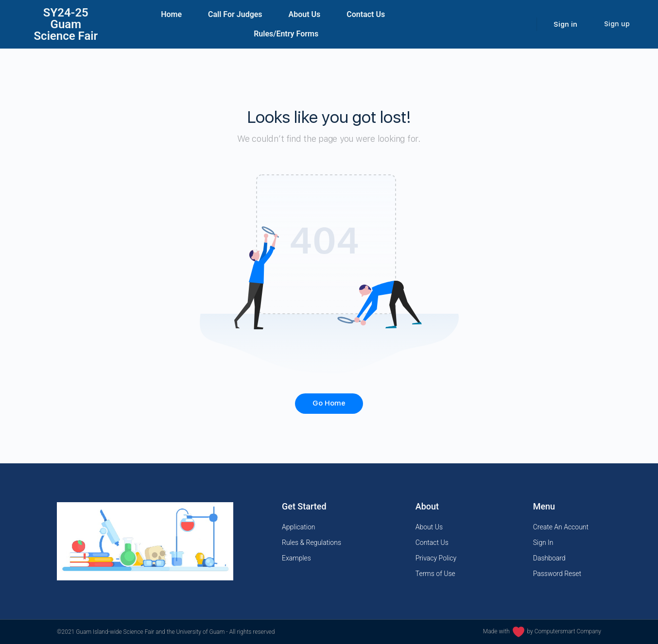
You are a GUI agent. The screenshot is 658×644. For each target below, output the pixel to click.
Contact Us (366, 14)
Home (171, 14)
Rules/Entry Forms (286, 34)
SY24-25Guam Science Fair (66, 24)
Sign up (617, 24)
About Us (305, 14)
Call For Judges (235, 14)
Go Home (329, 403)
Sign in (565, 24)
